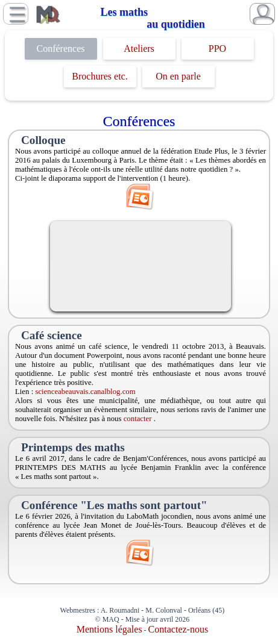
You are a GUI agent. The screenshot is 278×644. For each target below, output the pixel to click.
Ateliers (139, 48)
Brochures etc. (100, 76)
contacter (139, 419)
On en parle (178, 76)
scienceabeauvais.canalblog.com (85, 392)
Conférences (61, 48)
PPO (217, 48)
